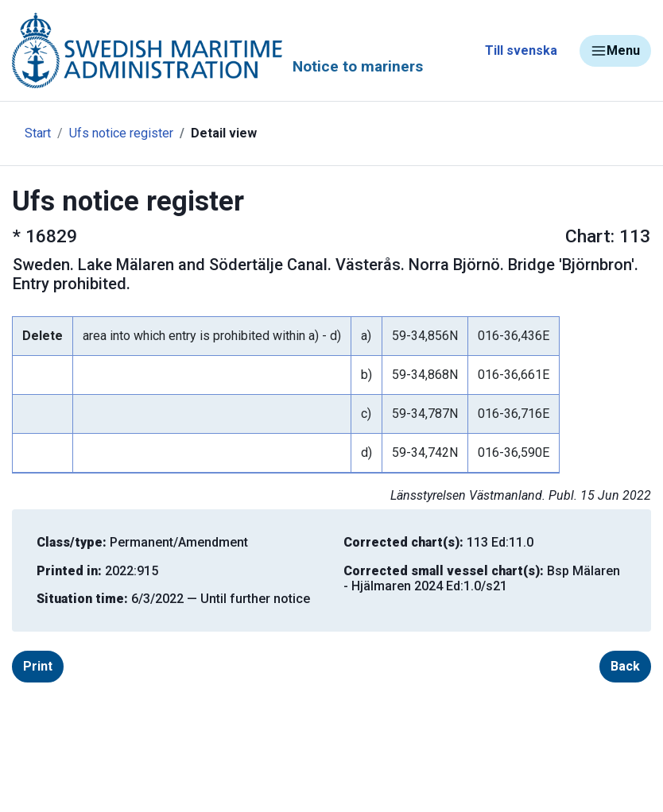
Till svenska (521, 50)
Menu (615, 51)
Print (38, 666)
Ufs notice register (121, 133)
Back (625, 666)
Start (38, 133)
